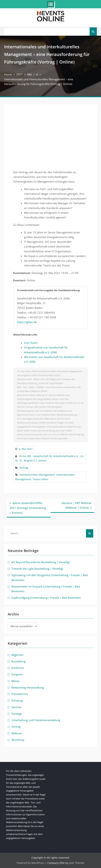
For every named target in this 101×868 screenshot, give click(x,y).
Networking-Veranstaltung (28, 687)
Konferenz (18, 668)
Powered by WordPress (31, 863)
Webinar (17, 733)
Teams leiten (40, 479)
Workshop (18, 740)
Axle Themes (77, 863)
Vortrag (24, 468)
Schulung (17, 700)
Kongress (17, 674)
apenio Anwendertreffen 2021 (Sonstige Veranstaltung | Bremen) (28, 508)
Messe (15, 681)
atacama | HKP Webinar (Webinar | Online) (77, 505)
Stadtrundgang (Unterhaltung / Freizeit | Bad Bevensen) (46, 598)
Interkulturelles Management (37, 475)
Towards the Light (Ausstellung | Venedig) (37, 569)
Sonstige (17, 714)
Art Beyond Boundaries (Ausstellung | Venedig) (40, 562)
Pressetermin (20, 694)
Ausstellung (19, 661)
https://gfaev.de (27, 322)
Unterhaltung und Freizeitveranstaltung (36, 720)
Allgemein (18, 655)
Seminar (17, 707)
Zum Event (31, 343)
